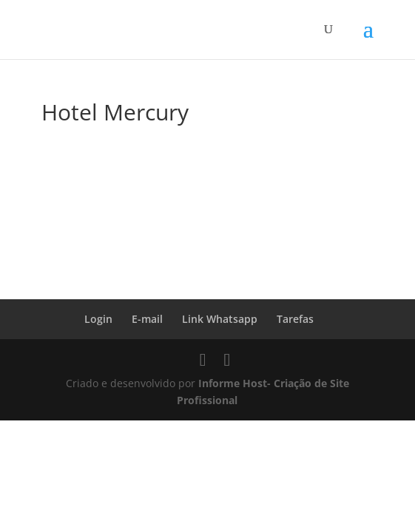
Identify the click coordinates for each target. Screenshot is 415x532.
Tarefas (295, 319)
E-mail (147, 319)
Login (98, 319)
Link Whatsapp (220, 319)
